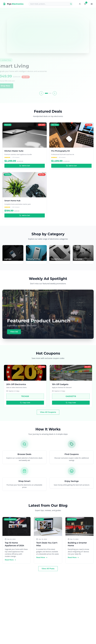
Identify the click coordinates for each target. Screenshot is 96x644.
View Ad (14, 332)
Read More (10, 562)
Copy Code (25, 405)
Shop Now (10, 86)
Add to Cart (25, 166)
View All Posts (48, 569)
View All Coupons (48, 412)
